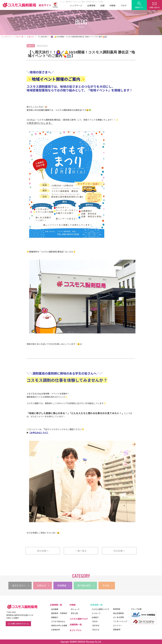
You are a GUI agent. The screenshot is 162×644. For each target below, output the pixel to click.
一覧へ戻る (81, 551)
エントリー (118, 625)
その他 (107, 585)
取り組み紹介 (86, 585)
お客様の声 (56, 630)
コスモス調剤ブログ (79, 619)
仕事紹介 (95, 617)
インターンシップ (120, 621)
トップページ (76, 5)
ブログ (124, 5)
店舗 (102, 5)
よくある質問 (118, 617)
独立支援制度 (118, 613)
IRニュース (75, 609)
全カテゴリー (21, 585)
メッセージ (96, 613)
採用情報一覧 (96, 605)
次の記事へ (119, 551)
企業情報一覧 (56, 605)
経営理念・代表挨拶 (59, 613)
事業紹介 (55, 617)
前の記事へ (43, 551)
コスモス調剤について (100, 609)
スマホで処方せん (58, 621)
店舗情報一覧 (76, 624)
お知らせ (31, 37)
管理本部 (96, 630)
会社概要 (55, 609)
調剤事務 (96, 625)
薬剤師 (95, 621)
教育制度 (117, 609)
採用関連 (63, 585)
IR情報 (112, 5)
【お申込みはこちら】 (39, 433)
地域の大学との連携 (59, 625)
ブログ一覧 (19, 37)
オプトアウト (76, 630)
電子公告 (74, 613)
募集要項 (117, 629)
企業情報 (91, 5)
